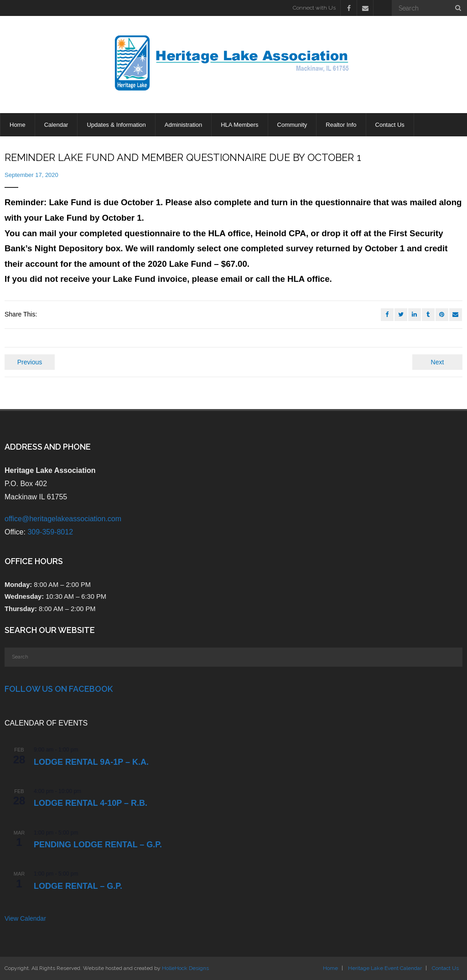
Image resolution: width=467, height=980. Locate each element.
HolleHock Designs (185, 968)
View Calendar (25, 918)
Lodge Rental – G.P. (78, 886)
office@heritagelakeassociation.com (63, 519)
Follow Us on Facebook (59, 689)
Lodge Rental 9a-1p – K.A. (91, 762)
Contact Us (445, 968)
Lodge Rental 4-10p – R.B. (91, 803)
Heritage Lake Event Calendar (385, 968)
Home (330, 968)
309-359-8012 (50, 532)
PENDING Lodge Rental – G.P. (98, 845)
